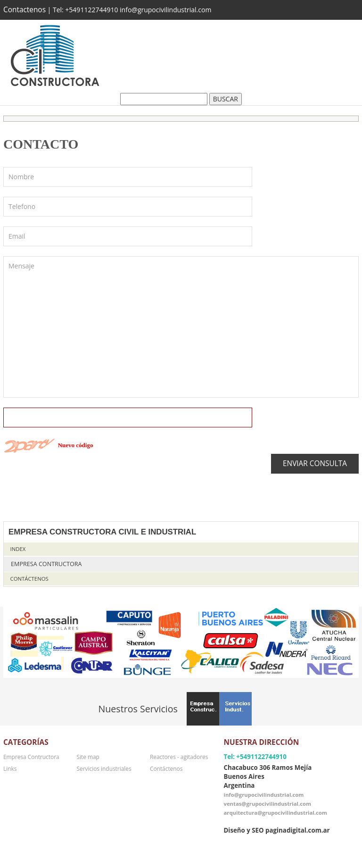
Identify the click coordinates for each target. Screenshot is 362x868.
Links (10, 768)
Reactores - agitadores (179, 757)
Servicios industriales (104, 768)
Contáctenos (29, 579)
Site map (88, 757)
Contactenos (25, 10)
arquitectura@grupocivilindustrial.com (275, 813)
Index (18, 549)
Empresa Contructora (46, 564)
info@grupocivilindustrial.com (263, 795)
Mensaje (181, 327)
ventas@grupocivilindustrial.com (267, 804)
